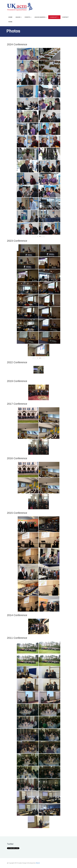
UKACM (19, 17)
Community (54, 17)
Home (10, 17)
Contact (65, 17)
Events (28, 17)
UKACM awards (40, 17)
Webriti (38, 863)
